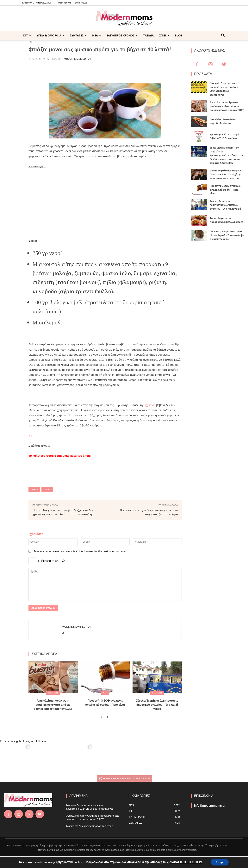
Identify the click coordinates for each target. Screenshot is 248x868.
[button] (223, 36)
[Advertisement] (105, 201)
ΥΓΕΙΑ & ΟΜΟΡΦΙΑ (50, 35)
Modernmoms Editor (77, 59)
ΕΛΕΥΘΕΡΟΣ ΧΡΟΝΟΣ (122, 35)
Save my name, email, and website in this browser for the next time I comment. (81, 551)
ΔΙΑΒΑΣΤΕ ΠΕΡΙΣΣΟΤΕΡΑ (185, 862)
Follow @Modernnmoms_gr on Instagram (124, 779)
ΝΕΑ (97, 35)
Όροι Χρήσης (65, 3)
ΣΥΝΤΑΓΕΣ (78, 35)
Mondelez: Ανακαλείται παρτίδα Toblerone (90, 826)
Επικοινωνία (81, 3)
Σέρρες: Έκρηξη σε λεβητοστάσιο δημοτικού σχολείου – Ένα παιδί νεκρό (157, 705)
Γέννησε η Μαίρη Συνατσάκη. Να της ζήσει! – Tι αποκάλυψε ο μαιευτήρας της (227, 235)
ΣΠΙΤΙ (164, 35)
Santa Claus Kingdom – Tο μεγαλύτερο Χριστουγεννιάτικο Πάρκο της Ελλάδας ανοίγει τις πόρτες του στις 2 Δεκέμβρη (227, 155)
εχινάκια (150, 405)
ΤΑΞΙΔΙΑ (148, 35)
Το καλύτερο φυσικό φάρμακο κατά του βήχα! (60, 456)
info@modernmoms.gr (210, 806)
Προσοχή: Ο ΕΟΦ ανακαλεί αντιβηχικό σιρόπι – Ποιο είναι (105, 703)
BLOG (179, 35)
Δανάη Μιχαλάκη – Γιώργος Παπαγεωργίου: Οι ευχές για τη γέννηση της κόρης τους (226, 174)
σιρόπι (47, 489)
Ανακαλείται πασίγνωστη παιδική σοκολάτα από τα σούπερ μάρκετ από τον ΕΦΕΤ (53, 705)
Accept (220, 862)
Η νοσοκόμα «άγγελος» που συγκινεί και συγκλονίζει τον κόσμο (149, 512)
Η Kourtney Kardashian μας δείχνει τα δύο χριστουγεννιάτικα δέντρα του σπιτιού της (63, 512)
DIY (27, 35)
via (30, 435)
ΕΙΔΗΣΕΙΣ (53, 693)
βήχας (34, 489)
